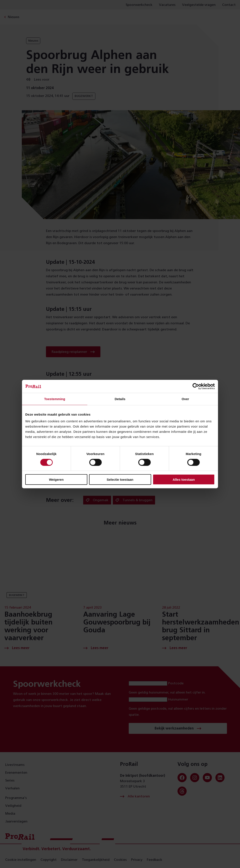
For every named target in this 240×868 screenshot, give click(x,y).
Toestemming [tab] (55, 399)
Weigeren (56, 480)
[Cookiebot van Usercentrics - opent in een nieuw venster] (196, 386)
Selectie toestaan (120, 480)
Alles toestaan (184, 480)
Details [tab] (120, 399)
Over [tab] (185, 399)
